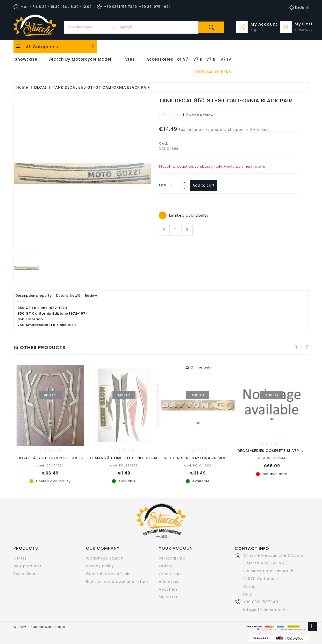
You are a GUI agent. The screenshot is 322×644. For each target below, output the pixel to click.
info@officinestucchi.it (267, 610)
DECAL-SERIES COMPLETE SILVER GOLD (274, 451)
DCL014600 (198, 465)
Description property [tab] (37, 296)
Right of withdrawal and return (117, 581)
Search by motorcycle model (80, 59)
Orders (166, 566)
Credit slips (170, 574)
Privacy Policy (100, 566)
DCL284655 (124, 465)
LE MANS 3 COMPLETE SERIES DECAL (124, 458)
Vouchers (168, 589)
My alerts (168, 597)
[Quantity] (175, 186)
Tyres (129, 59)
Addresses (169, 581)
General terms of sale (108, 574)
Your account (177, 548)
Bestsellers (24, 574)
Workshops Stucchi (105, 558)
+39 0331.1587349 (261, 602)
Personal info (172, 558)
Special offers (213, 72)
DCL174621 (50, 465)
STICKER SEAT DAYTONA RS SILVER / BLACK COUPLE (213, 458)
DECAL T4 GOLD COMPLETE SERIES (50, 458)
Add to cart (205, 185)
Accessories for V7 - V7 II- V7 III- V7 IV (189, 59)
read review (200, 115)
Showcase (26, 59)
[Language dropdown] (299, 8)
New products (27, 566)
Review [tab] (107, 296)
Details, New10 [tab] (79, 296)
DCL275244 (271, 458)
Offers (20, 558)
